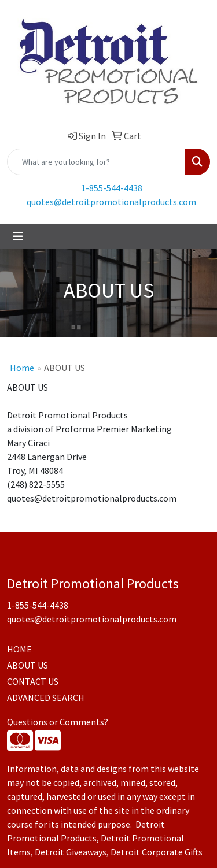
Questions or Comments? (58, 722)
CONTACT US (33, 681)
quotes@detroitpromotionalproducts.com (111, 202)
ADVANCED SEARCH (46, 698)
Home (22, 368)
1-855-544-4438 (112, 188)
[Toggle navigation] (18, 236)
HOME (19, 649)
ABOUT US (27, 665)
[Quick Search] (96, 162)
